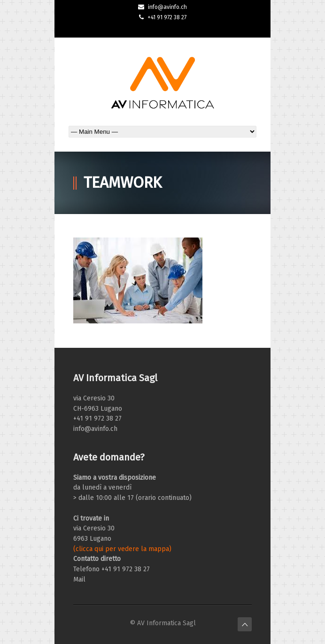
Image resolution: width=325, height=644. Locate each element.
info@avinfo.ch (167, 7)
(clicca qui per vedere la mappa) (122, 549)
